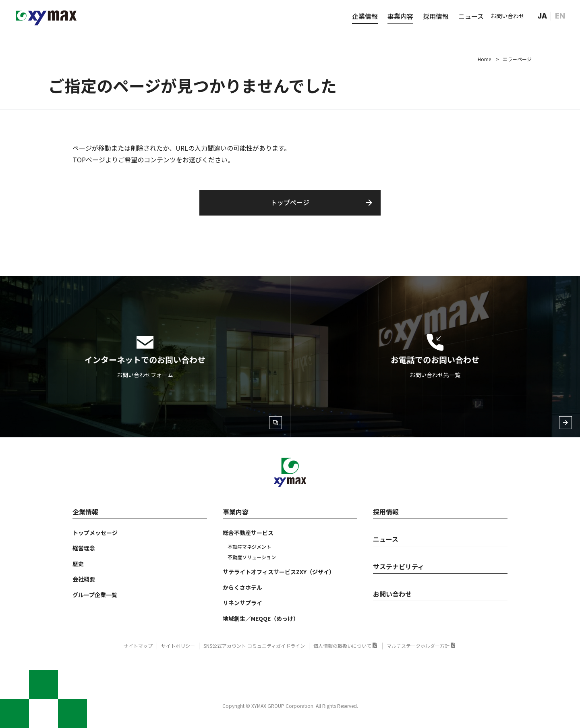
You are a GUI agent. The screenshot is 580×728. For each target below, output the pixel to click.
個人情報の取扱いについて (342, 646)
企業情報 (365, 16)
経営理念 (84, 548)
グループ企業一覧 (95, 595)
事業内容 (400, 16)
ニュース (471, 16)
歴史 (78, 564)
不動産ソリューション (252, 557)
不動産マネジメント (249, 547)
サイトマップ (138, 646)
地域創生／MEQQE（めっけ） (261, 618)
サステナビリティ (399, 566)
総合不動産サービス (248, 533)
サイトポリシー (178, 646)
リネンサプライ (242, 603)
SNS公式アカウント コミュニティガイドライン (254, 646)
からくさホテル (242, 587)
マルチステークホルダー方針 (418, 646)
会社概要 (84, 579)
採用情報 (436, 16)
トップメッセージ (95, 533)
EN (560, 16)
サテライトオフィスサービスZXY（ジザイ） (279, 572)
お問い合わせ (507, 16)
